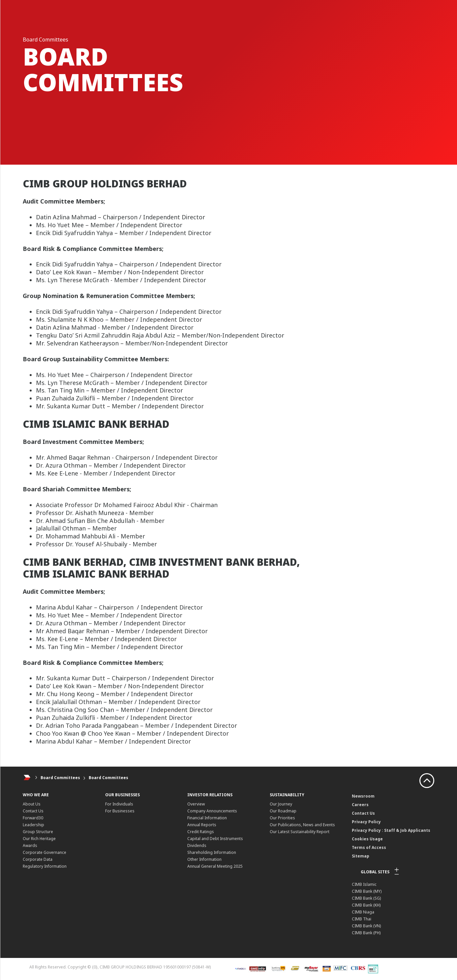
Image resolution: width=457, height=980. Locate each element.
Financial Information (207, 818)
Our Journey (281, 804)
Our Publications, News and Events (302, 825)
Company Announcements (212, 811)
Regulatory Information (45, 866)
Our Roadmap (283, 811)
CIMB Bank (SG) (366, 898)
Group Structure (38, 832)
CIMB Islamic (364, 884)
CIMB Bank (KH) (366, 905)
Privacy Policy (366, 822)
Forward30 (33, 818)
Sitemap (361, 856)
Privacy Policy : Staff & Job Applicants (391, 830)
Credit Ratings (201, 832)
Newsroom (363, 796)
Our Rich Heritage (39, 839)
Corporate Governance (45, 852)
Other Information (204, 859)
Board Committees (60, 778)
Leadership (33, 825)
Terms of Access (369, 847)
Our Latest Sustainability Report (300, 832)
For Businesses (120, 811)
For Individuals (119, 804)
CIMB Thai (362, 919)
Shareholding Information (212, 852)
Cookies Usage (367, 839)
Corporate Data (38, 859)
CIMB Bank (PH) (366, 933)
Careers (360, 805)
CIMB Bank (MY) (367, 891)
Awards (30, 845)
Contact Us (33, 811)
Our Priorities (282, 818)
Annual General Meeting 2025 (215, 866)
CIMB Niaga (363, 912)
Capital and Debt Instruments (215, 839)
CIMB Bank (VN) (366, 926)
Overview (196, 804)
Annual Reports (202, 825)
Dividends (197, 845)
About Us (32, 804)
